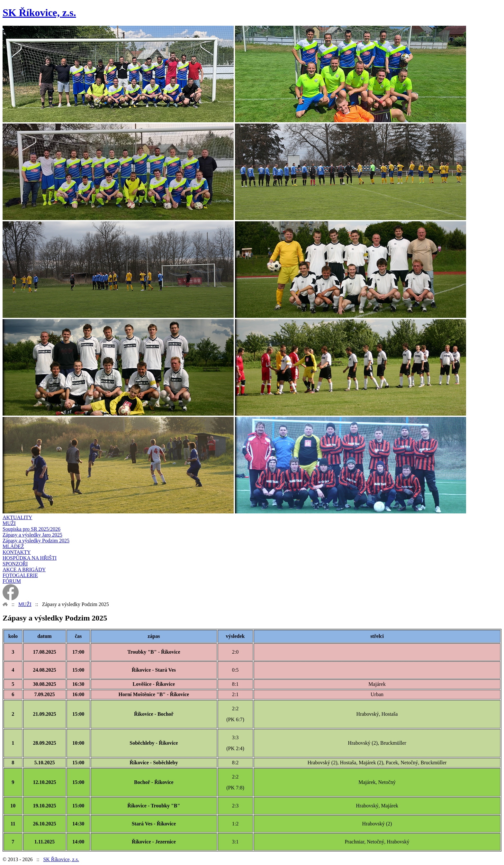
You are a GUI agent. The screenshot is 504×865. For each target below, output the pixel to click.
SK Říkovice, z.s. (61, 859)
